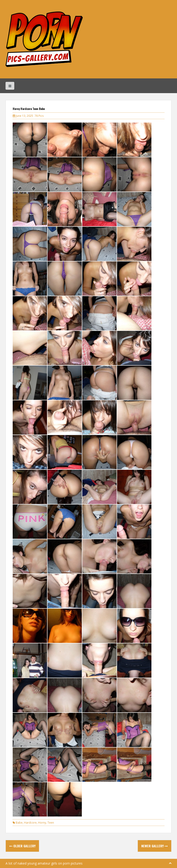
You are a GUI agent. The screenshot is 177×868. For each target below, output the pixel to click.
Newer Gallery (155, 846)
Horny (42, 823)
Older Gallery (22, 846)
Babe (19, 823)
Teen (51, 823)
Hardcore (30, 823)
